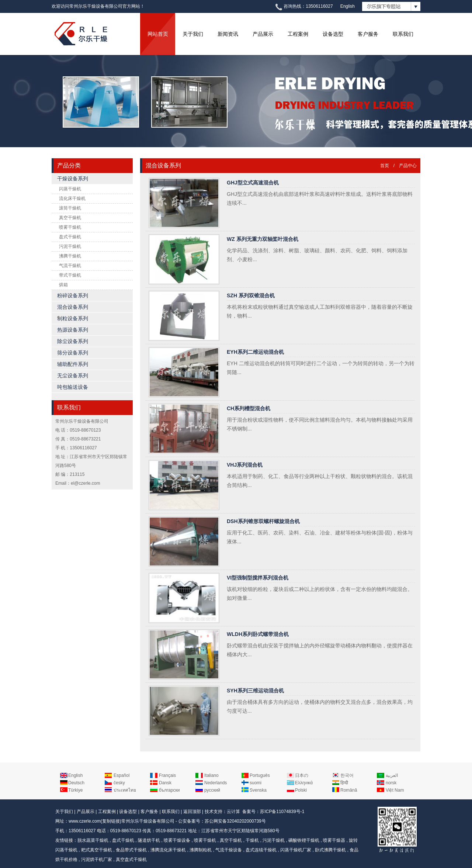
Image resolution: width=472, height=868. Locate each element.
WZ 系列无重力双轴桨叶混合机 (263, 239)
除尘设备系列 (73, 341)
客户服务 (368, 34)
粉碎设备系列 (73, 295)
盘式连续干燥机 (261, 850)
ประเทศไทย (125, 790)
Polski (301, 790)
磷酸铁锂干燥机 (304, 840)
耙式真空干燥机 (97, 850)
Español (122, 775)
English (348, 6)
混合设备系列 (73, 307)
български (169, 790)
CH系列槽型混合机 (249, 408)
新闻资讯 (228, 34)
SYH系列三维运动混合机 (255, 691)
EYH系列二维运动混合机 (255, 352)
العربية (392, 775)
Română (349, 790)
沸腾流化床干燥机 (168, 850)
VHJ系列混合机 (245, 465)
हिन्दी (344, 783)
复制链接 (111, 821)
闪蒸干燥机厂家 (296, 850)
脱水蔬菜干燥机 (93, 840)
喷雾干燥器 (334, 840)
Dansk (165, 783)
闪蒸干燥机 (70, 189)
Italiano (211, 775)
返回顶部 (192, 812)
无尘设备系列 (73, 376)
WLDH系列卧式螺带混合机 (258, 634)
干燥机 (252, 840)
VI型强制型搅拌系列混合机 (258, 578)
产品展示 (263, 34)
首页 (385, 166)
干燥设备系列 (73, 179)
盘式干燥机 (70, 237)
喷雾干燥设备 (177, 840)
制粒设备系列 (73, 318)
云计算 (233, 812)
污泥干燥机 (70, 246)
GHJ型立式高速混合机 (253, 183)
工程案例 (298, 34)
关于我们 (193, 34)
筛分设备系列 (73, 353)
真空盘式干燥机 (131, 860)
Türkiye (75, 790)
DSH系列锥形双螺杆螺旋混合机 (263, 521)
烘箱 (63, 285)
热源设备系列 (73, 330)
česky (119, 783)
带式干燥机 (70, 275)
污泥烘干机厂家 (97, 860)
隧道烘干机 (149, 840)
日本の (302, 775)
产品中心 (408, 166)
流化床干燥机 (72, 198)
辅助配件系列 (73, 364)
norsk (391, 783)
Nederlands (216, 783)
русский (212, 790)
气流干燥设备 (229, 850)
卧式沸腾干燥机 (330, 850)
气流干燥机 (70, 266)
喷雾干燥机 (70, 227)
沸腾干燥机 (70, 256)
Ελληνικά (304, 783)
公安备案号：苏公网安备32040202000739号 (222, 821)
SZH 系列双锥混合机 (251, 295)
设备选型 (333, 34)
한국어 (347, 775)
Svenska (258, 790)
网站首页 (158, 34)
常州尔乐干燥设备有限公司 (148, 821)
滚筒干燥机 (70, 208)
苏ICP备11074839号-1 (282, 812)
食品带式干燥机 (131, 850)
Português (260, 775)
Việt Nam (395, 790)
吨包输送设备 (73, 387)
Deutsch (76, 783)
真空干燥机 (70, 218)
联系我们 (403, 34)
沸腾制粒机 (201, 850)
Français (167, 775)
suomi (256, 783)
